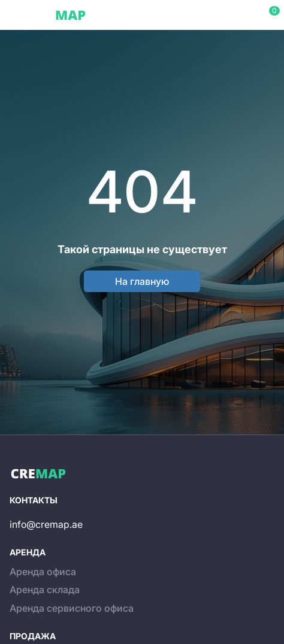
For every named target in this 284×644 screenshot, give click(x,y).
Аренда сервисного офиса (72, 608)
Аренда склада (45, 590)
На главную (142, 281)
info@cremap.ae (46, 524)
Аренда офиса (43, 572)
